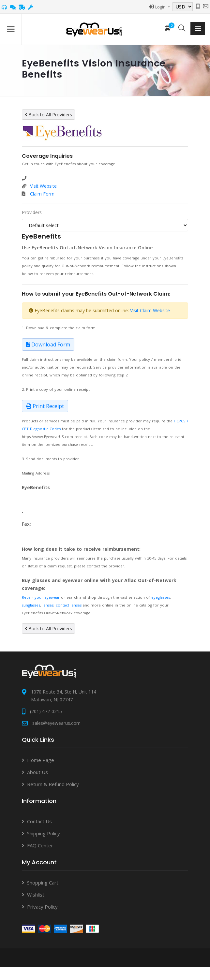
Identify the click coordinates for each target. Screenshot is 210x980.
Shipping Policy (44, 833)
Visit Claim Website (150, 310)
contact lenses (69, 605)
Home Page (41, 760)
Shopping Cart (43, 883)
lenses (48, 605)
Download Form (48, 344)
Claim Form (42, 194)
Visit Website (43, 186)
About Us (37, 772)
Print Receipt (45, 406)
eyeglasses (161, 597)
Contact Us (39, 821)
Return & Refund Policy (53, 784)
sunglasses (31, 605)
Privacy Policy (42, 907)
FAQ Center (40, 845)
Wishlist (36, 895)
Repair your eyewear (41, 597)
